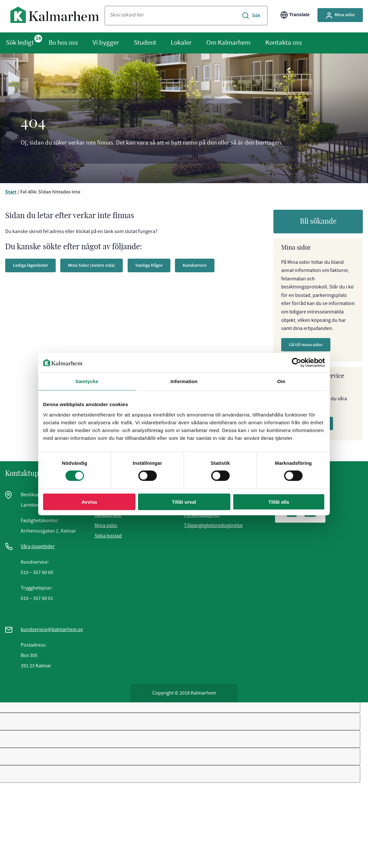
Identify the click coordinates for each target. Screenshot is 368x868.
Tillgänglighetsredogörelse (213, 525)
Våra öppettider (38, 546)
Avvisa (89, 502)
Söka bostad (108, 536)
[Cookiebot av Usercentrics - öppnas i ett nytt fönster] (297, 363)
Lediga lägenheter (30, 265)
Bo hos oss (63, 42)
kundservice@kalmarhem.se (52, 629)
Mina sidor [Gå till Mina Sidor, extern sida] (340, 16)
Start (11, 192)
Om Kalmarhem (228, 42)
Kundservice (195, 265)
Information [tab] (184, 381)
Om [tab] (281, 381)
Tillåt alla (279, 502)
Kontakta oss (284, 42)
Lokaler (181, 42)
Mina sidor (106, 525)
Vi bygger (106, 42)
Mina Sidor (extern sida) (92, 265)
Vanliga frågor (149, 265)
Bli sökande (318, 221)
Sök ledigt (20, 42)
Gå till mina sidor (306, 345)
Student (145, 42)
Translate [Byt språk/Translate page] (295, 15)
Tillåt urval (184, 502)
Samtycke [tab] (87, 381)
